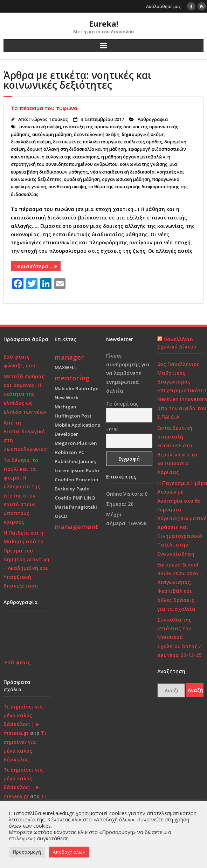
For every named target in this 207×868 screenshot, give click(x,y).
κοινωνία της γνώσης (144, 164)
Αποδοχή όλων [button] (69, 852)
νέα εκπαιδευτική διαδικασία (122, 172)
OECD (61, 516)
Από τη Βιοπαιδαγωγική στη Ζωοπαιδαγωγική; (26, 436)
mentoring (72, 378)
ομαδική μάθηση (82, 179)
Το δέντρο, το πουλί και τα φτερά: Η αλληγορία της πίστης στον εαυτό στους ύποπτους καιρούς (22, 491)
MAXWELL (66, 367)
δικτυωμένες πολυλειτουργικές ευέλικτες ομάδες (108, 142)
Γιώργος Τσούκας (49, 119)
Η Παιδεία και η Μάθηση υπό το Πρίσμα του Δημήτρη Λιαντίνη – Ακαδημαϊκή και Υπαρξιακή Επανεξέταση (26, 559)
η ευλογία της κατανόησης (70, 157)
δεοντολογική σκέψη (97, 134)
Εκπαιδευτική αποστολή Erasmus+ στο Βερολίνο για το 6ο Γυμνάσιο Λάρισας (177, 450)
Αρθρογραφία (153, 119)
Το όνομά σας (122, 404)
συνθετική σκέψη (67, 187)
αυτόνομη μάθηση (52, 134)
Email (112, 429)
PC (81, 452)
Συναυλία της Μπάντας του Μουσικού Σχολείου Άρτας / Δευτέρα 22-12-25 (179, 637)
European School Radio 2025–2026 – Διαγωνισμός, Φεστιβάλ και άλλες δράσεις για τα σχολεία (180, 587)
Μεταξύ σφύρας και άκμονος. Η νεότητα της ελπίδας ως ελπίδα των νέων (25, 394)
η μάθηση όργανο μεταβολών (133, 157)
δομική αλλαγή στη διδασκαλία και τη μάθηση (77, 149)
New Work (67, 398)
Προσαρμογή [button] (27, 852)
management (77, 526)
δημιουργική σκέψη (143, 134)
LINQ (90, 498)
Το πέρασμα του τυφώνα (44, 108)
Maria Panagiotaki (76, 507)
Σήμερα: (117, 504)
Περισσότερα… (33, 266)
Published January (76, 461)
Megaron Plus (71, 443)
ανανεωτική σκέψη (40, 127)
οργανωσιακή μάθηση (126, 179)
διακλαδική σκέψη (31, 142)
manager (69, 357)
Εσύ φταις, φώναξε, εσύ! (20, 361)
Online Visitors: (125, 494)
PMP (78, 498)
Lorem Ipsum (70, 470)
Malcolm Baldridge (77, 388)
